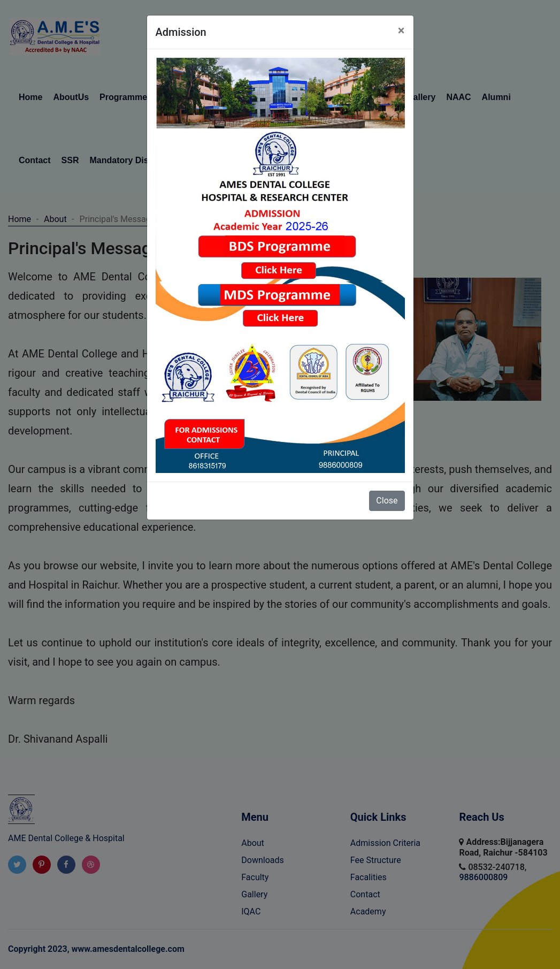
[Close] (401, 30)
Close (387, 501)
